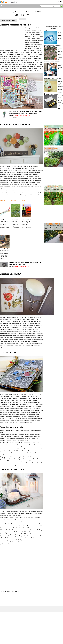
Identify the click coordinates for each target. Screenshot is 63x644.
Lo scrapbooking (8, 352)
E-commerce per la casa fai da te (16, 124)
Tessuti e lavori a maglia (12, 427)
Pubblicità (59, 610)
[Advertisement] (17, 10)
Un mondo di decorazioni (12, 469)
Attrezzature (19, 12)
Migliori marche (29, 12)
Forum (42, 6)
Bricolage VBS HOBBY (11, 274)
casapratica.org (9, 12)
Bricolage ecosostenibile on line (15, 25)
